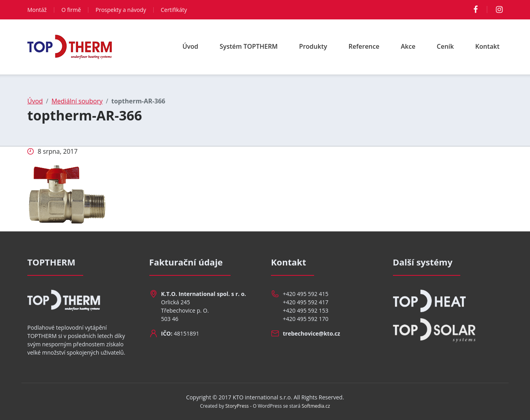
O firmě (71, 10)
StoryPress (237, 406)
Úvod (190, 46)
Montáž (37, 10)
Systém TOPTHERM (249, 46)
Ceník (445, 46)
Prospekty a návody (121, 10)
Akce (408, 46)
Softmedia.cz (316, 406)
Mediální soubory (77, 101)
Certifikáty (174, 10)
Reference (364, 46)
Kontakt (487, 46)
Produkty (313, 46)
